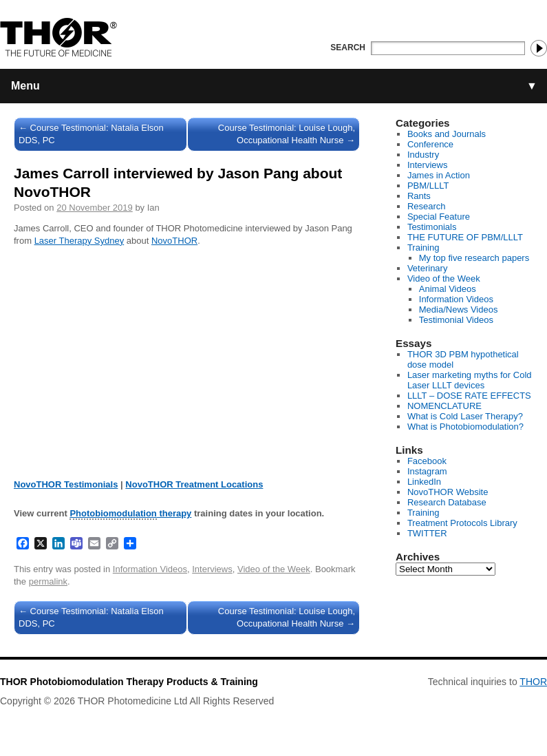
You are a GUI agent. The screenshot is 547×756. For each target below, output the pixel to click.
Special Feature (439, 217)
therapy (130, 514)
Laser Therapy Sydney (79, 241)
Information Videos (150, 569)
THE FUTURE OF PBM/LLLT (465, 237)
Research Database (447, 502)
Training (423, 248)
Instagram (427, 471)
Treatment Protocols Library (462, 523)
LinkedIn (424, 482)
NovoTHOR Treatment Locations (194, 484)
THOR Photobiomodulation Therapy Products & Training (129, 682)
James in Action (439, 175)
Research (427, 206)
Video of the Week (274, 569)
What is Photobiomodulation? (465, 427)
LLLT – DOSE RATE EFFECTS (469, 396)
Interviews (212, 569)
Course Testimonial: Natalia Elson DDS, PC (91, 134)
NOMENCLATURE (444, 406)
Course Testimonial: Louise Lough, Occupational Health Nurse (287, 134)
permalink (48, 581)
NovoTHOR (174, 241)
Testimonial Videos (456, 320)
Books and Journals (447, 134)
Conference (430, 144)
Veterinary (428, 268)
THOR (533, 682)
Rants (419, 196)
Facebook (427, 461)
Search (348, 48)
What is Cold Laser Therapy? (465, 416)
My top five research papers (474, 258)
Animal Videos (448, 289)
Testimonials (432, 227)
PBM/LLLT (428, 186)
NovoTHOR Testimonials (66, 484)
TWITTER (427, 533)
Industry (423, 155)
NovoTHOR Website (448, 492)
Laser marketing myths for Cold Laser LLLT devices (470, 380)
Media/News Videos (459, 309)
